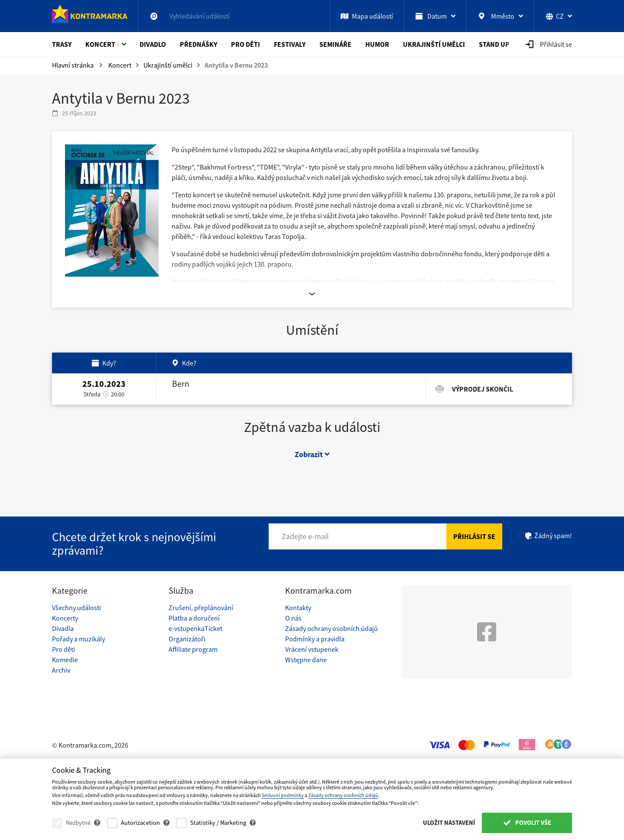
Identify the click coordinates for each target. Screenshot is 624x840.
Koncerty (65, 618)
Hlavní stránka (73, 65)
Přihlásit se (474, 536)
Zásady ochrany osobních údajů (331, 628)
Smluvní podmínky (283, 795)
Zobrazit (312, 454)
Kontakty (298, 608)
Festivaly (290, 44)
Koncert (100, 44)
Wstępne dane (306, 660)
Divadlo (153, 44)
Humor (377, 44)
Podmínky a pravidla (315, 639)
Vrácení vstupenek (312, 649)
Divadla (63, 628)
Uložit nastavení (449, 823)
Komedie (65, 660)
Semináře (335, 44)
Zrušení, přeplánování (201, 608)
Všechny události (76, 608)
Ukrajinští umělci (434, 44)
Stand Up (494, 44)
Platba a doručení (194, 618)
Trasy (62, 44)
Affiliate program (193, 649)
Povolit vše (527, 823)
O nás (293, 618)
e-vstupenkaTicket (195, 628)
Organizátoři (187, 639)
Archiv (61, 670)
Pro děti (245, 44)
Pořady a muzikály (78, 639)
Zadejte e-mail (305, 536)
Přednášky (198, 44)
